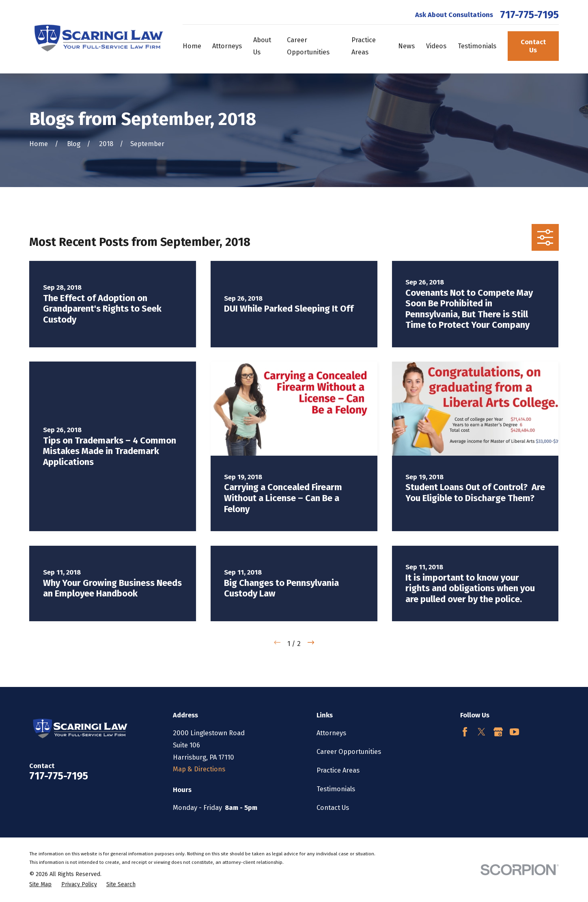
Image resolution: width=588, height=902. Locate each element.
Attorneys (331, 733)
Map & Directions (199, 769)
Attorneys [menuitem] (227, 46)
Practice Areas (338, 770)
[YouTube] (514, 732)
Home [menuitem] (192, 46)
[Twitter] (481, 732)
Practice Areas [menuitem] (364, 46)
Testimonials (336, 789)
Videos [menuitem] (436, 46)
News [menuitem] (406, 46)
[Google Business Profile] (498, 732)
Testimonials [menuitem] (477, 46)
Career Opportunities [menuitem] (308, 46)
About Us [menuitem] (262, 46)
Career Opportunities (349, 752)
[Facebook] (465, 732)
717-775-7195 (529, 15)
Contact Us (533, 46)
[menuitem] (40, 885)
